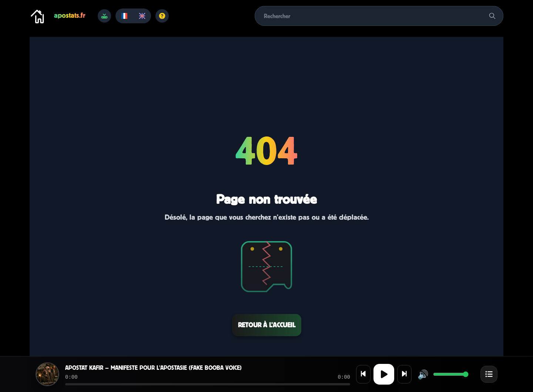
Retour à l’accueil (267, 325)
